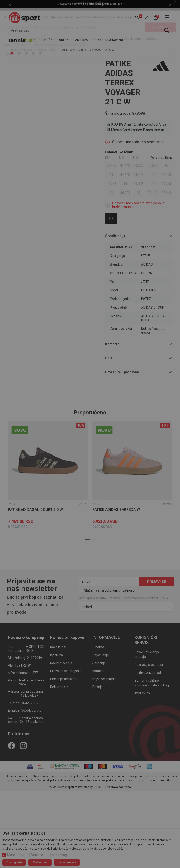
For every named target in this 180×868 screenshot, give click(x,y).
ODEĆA (64, 40)
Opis (139, 358)
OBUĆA (47, 40)
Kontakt (98, 671)
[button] (147, 18)
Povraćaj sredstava (149, 665)
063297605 (30, 703)
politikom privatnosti (120, 590)
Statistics (38, 855)
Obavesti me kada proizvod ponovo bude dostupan (138, 205)
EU (107, 158)
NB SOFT (99, 787)
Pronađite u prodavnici (139, 372)
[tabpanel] (48, 59)
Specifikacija (139, 236)
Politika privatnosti (148, 673)
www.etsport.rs (68, 787)
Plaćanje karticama (64, 679)
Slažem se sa (109, 590)
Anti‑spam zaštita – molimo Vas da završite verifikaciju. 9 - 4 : (124, 598)
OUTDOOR (149, 290)
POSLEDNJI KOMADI (110, 40)
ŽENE (145, 282)
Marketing (59, 855)
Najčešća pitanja (104, 679)
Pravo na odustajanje (66, 671)
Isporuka (56, 655)
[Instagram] (23, 745)
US (121, 158)
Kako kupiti (58, 647)
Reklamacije (59, 687)
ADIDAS (147, 264)
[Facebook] (11, 745)
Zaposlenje (101, 655)
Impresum (142, 693)
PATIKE (53, 50)
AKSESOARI (83, 40)
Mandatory (15, 855)
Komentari (139, 344)
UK (135, 158)
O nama (98, 647)
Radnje (97, 687)
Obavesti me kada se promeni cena (138, 142)
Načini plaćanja (61, 663)
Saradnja (99, 663)
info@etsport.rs (30, 711)
